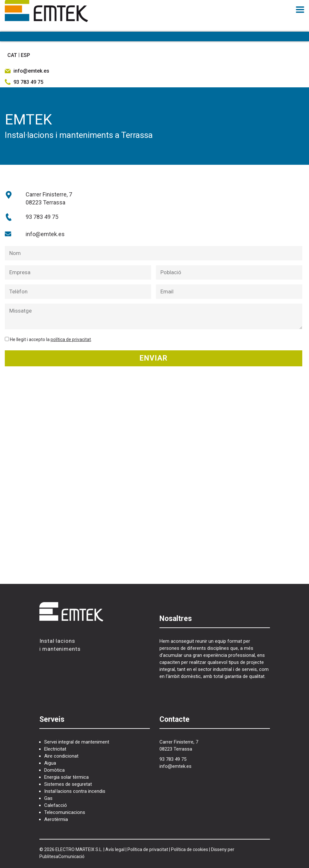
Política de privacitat (148, 849)
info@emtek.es (45, 234)
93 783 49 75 (42, 217)
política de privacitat (71, 339)
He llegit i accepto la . (51, 339)
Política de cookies (190, 849)
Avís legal (115, 849)
